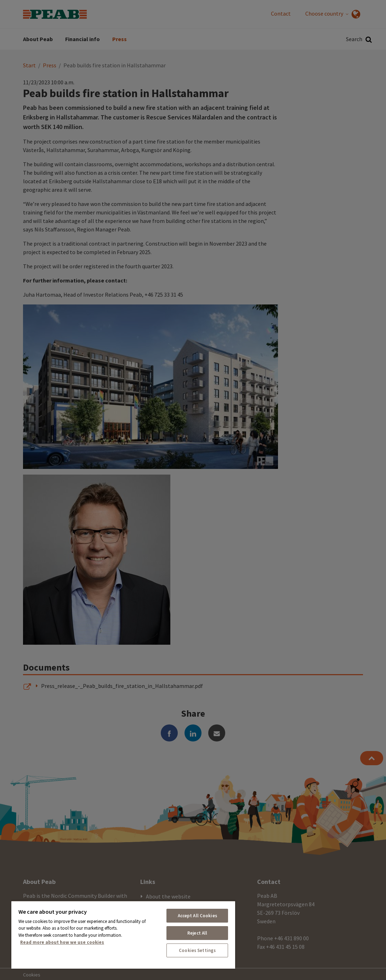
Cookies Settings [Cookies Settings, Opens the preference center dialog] (197, 950)
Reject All (197, 933)
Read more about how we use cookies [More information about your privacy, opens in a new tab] (62, 942)
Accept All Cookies (197, 916)
